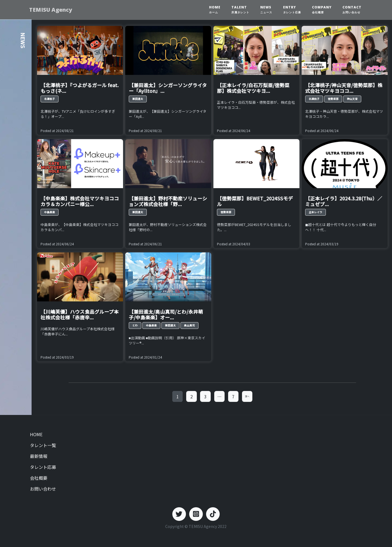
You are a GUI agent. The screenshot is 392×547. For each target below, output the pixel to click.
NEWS (266, 10)
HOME (215, 10)
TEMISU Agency (52, 10)
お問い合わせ (43, 489)
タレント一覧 (43, 445)
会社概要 (39, 478)
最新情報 (39, 456)
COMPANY (322, 10)
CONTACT (352, 10)
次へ (247, 396)
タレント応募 (43, 467)
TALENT (240, 10)
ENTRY (292, 10)
